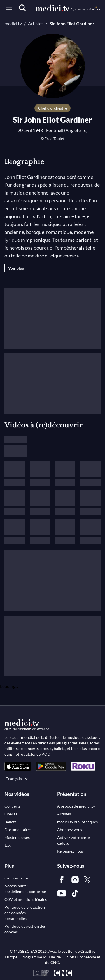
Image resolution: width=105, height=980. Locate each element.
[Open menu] (9, 8)
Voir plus (16, 268)
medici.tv (13, 23)
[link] (18, 766)
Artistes (36, 23)
